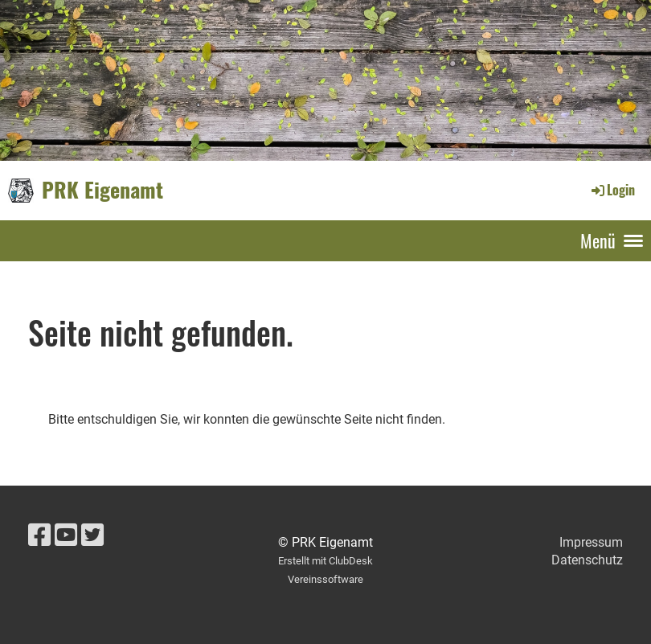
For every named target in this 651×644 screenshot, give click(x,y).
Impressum (591, 542)
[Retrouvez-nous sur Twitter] (92, 535)
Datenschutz (587, 560)
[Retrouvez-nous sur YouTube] (66, 535)
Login (612, 190)
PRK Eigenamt (102, 190)
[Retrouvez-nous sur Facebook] (39, 535)
